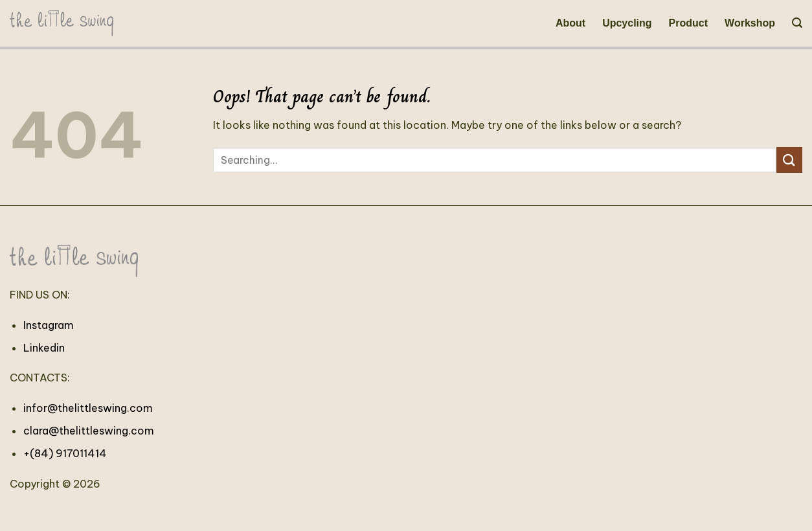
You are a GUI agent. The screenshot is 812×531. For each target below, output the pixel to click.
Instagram (49, 325)
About (570, 23)
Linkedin (44, 348)
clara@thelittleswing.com (89, 431)
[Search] (797, 23)
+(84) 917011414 (65, 453)
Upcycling (627, 23)
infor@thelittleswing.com (88, 408)
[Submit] (789, 160)
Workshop (750, 23)
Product (688, 23)
